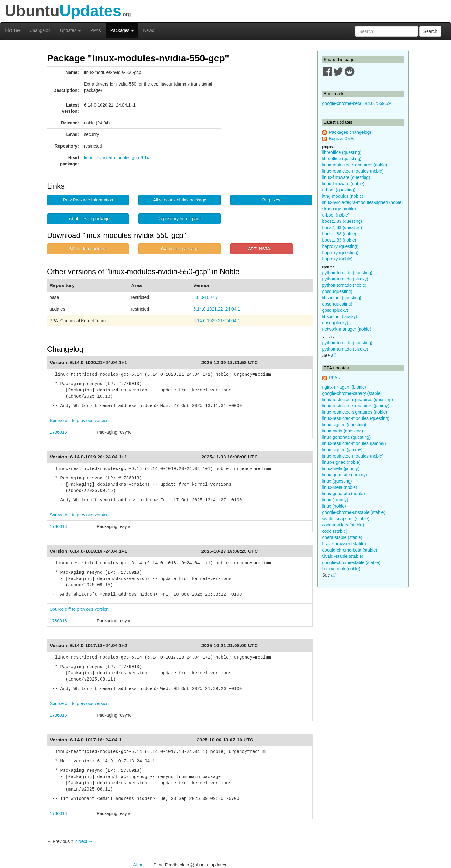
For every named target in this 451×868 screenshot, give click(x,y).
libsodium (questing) (342, 298)
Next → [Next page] (86, 841)
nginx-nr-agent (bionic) (344, 387)
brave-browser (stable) (344, 544)
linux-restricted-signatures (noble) (355, 165)
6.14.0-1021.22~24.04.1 (217, 309)
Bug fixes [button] (271, 200)
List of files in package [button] (88, 219)
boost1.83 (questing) (342, 221)
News (149, 30)
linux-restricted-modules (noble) (353, 171)
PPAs (96, 30)
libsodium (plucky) (340, 316)
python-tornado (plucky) (345, 279)
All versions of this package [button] (180, 200)
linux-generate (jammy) (345, 475)
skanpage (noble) (339, 209)
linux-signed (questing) (344, 425)
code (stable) (335, 531)
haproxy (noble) (337, 259)
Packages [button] (122, 30)
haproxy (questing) (340, 246)
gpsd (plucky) (335, 310)
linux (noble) (334, 506)
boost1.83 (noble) (339, 234)
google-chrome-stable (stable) (351, 562)
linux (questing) (337, 481)
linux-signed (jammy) (342, 450)
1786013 (58, 432)
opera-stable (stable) (342, 537)
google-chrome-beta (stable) (350, 550)
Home (13, 30)
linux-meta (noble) (340, 487)
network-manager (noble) (347, 329)
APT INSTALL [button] (262, 249)
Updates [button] (70, 30)
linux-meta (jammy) (341, 468)
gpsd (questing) (337, 291)
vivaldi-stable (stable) (343, 556)
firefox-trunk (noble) (341, 569)
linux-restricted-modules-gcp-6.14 (117, 158)
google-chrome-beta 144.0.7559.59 (357, 103)
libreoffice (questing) (342, 152)
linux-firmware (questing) (346, 177)
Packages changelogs (350, 132)
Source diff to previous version (79, 421)
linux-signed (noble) (341, 462)
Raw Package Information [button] (88, 200)
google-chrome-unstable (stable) (354, 512)
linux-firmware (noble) (343, 184)
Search (430, 31)
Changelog (40, 30)
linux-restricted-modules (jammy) (354, 443)
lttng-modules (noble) (343, 196)
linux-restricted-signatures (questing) (358, 400)
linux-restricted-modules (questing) (356, 418)
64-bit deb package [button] (180, 249)
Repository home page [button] (180, 219)
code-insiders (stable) (343, 525)
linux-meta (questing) (343, 431)
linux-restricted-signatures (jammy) (356, 406)
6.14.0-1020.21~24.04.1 (217, 321)
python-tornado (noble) (345, 285)
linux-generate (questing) (347, 437)
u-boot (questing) (339, 190)
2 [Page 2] (76, 841)
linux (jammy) (335, 500)
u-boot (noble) (336, 215)
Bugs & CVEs (342, 139)
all (333, 355)
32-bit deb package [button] (88, 249)
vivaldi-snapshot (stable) (346, 519)
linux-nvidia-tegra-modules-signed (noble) (363, 202)
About (139, 865)
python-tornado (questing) (347, 273)
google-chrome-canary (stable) (352, 393)
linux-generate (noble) (344, 494)
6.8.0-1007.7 (206, 297)
